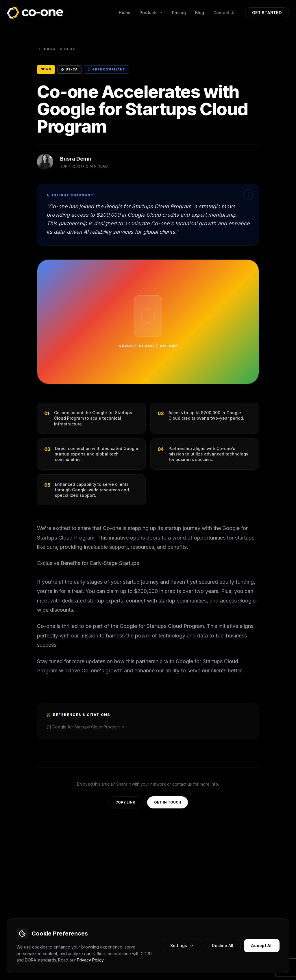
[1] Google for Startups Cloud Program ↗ (85, 727)
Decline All (223, 945)
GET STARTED (267, 13)
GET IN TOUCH (168, 802)
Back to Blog (56, 49)
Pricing (179, 13)
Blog (200, 13)
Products (151, 13)
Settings (182, 945)
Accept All (262, 945)
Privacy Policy (90, 960)
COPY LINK (125, 802)
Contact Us (224, 13)
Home (125, 13)
